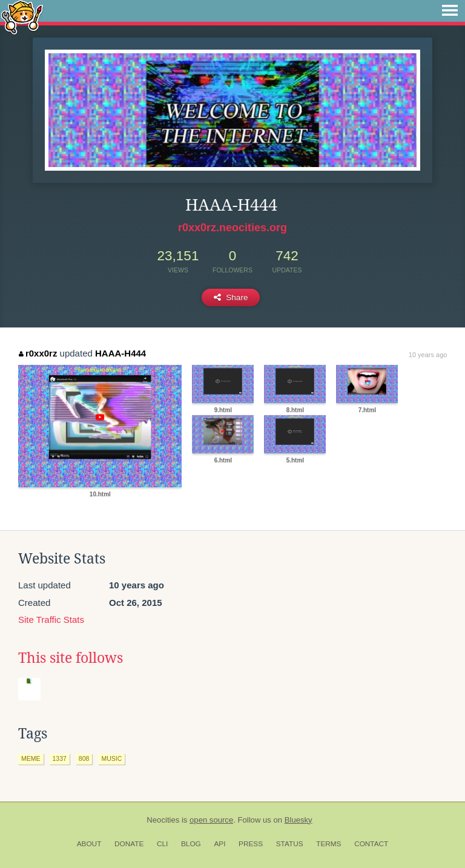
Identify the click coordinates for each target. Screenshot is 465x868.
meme (31, 758)
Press (251, 844)
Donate (129, 844)
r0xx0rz (38, 353)
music (111, 758)
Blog (191, 844)
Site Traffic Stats (51, 620)
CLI (162, 844)
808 (84, 758)
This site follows (71, 658)
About (89, 844)
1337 (60, 758)
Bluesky (298, 820)
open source (211, 820)
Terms (328, 844)
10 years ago (428, 355)
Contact (371, 844)
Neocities (163, 820)
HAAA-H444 (120, 353)
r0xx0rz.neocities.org (232, 228)
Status (290, 844)
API (219, 844)
